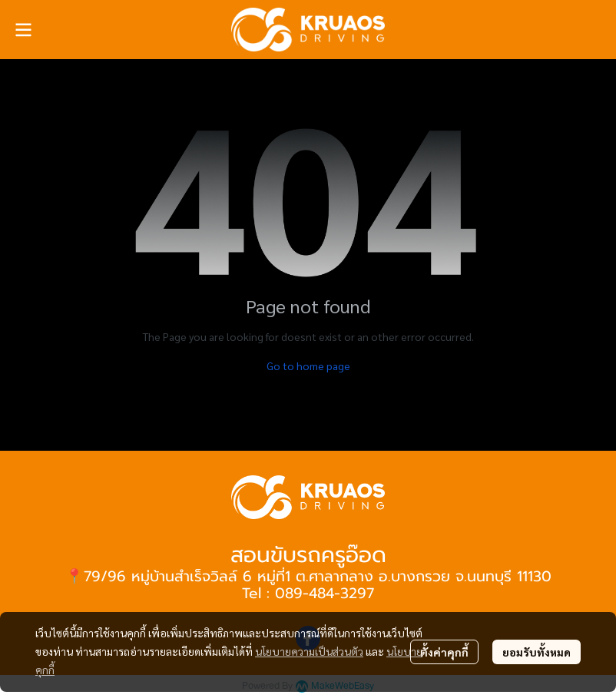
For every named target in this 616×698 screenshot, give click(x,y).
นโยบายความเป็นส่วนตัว (309, 651)
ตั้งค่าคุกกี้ (444, 652)
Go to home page (308, 366)
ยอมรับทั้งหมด (537, 652)
